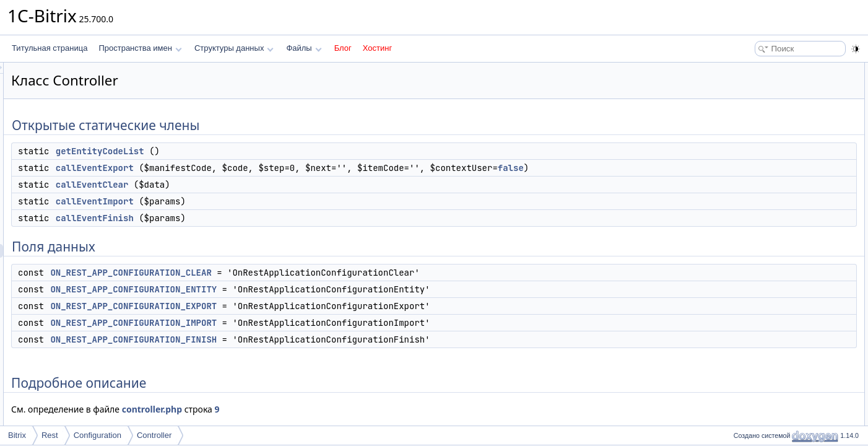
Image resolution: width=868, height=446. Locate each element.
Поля (739, 328)
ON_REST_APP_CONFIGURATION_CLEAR (285, 273)
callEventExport (250, 168)
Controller (154, 435)
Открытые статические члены (781, 69)
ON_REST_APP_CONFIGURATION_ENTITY (288, 289)
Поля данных (753, 151)
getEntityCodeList (255, 151)
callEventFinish (250, 218)
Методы (744, 247)
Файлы (304, 48)
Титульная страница (50, 48)
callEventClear (247, 185)
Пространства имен (140, 48)
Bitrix (17, 435)
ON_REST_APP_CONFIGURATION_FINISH (288, 339)
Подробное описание (766, 233)
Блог (343, 48)
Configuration (98, 435)
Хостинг (377, 48)
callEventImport (250, 201)
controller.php (307, 409)
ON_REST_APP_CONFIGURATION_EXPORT (288, 306)
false (666, 168)
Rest (50, 435)
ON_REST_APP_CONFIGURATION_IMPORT (288, 323)
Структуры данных (234, 48)
